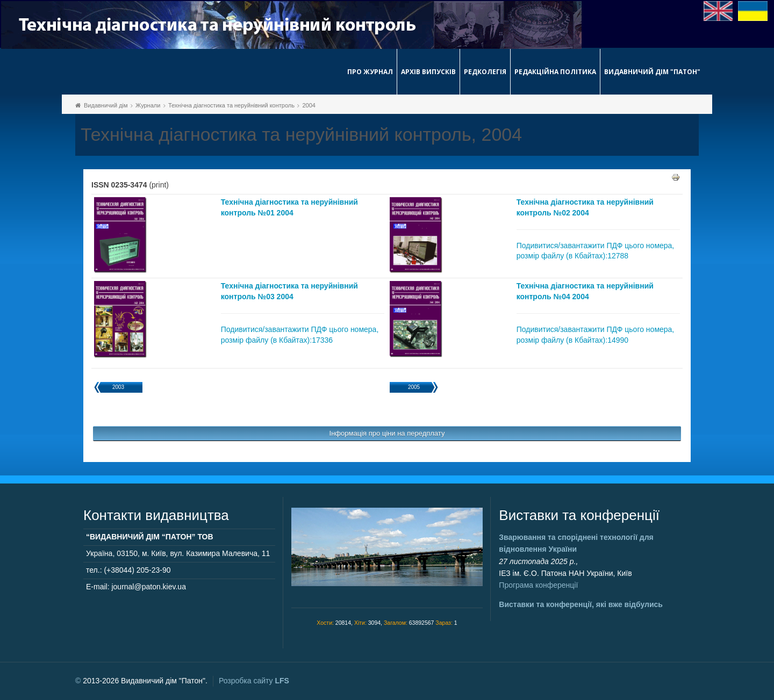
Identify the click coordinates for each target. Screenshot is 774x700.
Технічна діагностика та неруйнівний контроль (231, 105)
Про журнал (370, 72)
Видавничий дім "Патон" (652, 72)
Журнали (148, 105)
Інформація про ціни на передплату (387, 433)
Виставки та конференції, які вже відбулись (581, 604)
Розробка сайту (254, 681)
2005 (414, 387)
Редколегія (485, 72)
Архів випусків (428, 72)
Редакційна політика (555, 72)
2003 (118, 387)
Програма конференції (538, 585)
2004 (309, 105)
